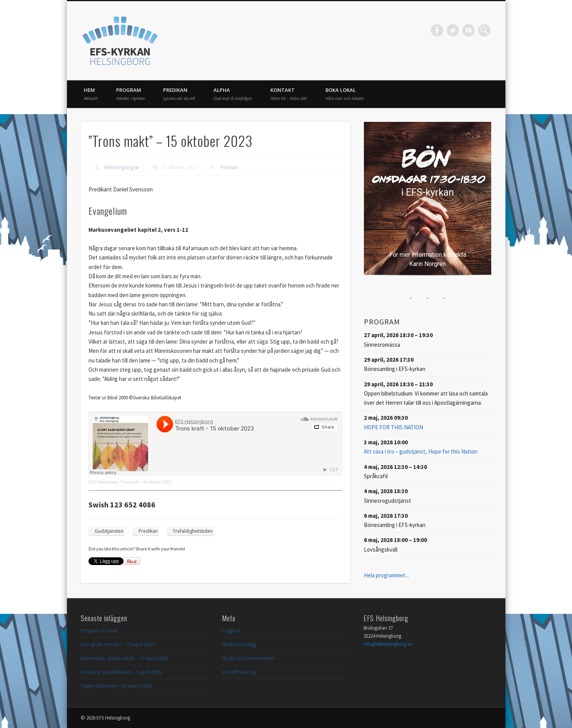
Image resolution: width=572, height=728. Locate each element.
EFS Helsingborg (103, 482)
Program (130, 94)
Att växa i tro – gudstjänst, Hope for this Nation (421, 451)
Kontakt (289, 94)
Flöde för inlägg (239, 644)
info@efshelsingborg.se (388, 644)
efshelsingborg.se (122, 167)
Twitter (453, 30)
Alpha (233, 94)
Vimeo (469, 30)
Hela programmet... (386, 575)
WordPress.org (239, 672)
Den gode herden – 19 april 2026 (118, 644)
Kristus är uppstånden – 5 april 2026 (121, 672)
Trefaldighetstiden (193, 531)
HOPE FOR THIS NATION (394, 427)
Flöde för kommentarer (248, 658)
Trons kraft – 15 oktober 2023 (146, 482)
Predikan (179, 94)
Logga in (231, 630)
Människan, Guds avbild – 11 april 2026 (124, 658)
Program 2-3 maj (99, 630)
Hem (91, 94)
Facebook (437, 30)
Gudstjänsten (109, 531)
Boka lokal (345, 94)
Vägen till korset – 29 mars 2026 (116, 686)
